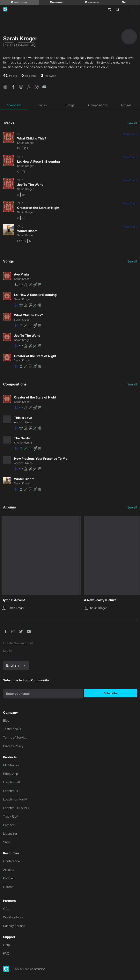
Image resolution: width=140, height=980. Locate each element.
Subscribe (111, 693)
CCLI (7, 909)
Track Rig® (11, 816)
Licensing (10, 834)
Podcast (9, 878)
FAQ (6, 953)
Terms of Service (15, 738)
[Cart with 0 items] (110, 9)
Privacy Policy (13, 746)
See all (132, 123)
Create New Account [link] (18, 643)
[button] (5, 86)
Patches (9, 825)
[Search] (117, 9)
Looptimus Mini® (15, 799)
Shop (7, 842)
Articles (9, 870)
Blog (6, 720)
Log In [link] (7, 650)
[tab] (14, 105)
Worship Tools (13, 917)
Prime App (11, 774)
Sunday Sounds (14, 926)
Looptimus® (12, 782)
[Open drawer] (130, 9)
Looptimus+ (11, 791)
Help (6, 945)
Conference (11, 861)
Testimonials (12, 729)
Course (8, 887)
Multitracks (11, 765)
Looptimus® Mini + (16, 808)
